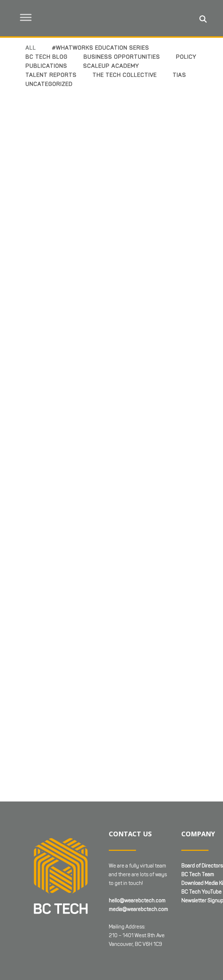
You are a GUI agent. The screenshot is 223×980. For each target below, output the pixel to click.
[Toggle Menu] (26, 17)
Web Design (86, 910)
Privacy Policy (21, 918)
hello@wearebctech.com (137, 808)
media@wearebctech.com (138, 817)
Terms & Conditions (65, 918)
